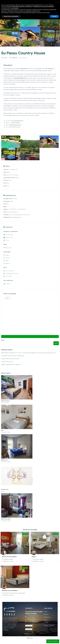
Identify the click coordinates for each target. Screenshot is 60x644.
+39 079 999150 (15, 123)
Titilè (2, 430)
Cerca (3, 340)
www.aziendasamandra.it (17, 121)
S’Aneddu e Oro (5, 489)
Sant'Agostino (4, 462)
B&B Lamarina (4, 460)
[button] (58, 2)
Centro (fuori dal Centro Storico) (10, 593)
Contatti (46, 623)
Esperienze (47, 617)
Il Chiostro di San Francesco (7, 362)
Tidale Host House (5, 401)
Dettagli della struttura (10, 195)
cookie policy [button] (15, 8)
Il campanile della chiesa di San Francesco (10, 359)
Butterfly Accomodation (10, 590)
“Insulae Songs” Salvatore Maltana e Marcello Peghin (12, 356)
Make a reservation (53, 641)
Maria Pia (3, 403)
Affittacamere (15, 58)
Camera (5, 58)
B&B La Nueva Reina (6, 519)
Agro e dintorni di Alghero (13, 175)
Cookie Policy (29, 629)
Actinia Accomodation (9, 557)
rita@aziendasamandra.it (15, 125)
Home (46, 612)
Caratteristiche (8, 227)
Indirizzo (7, 166)
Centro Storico (36, 559)
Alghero (8, 172)
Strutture (46, 614)
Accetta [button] (54, 16)
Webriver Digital (33, 634)
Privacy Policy (29, 626)
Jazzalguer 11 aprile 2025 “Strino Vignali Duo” (11, 364)
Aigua (34, 557)
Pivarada (19, 593)
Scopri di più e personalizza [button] (11, 16)
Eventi (46, 620)
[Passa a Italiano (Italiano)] (30, 638)
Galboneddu (4, 432)
